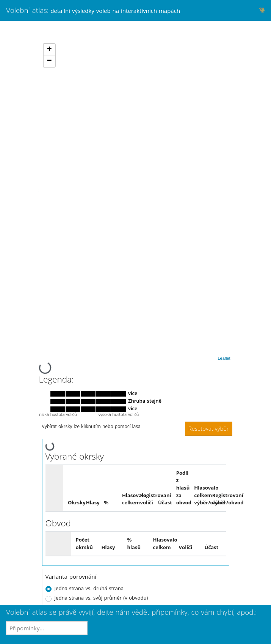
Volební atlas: (93, 10)
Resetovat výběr (209, 428)
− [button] (49, 61)
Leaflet (224, 358)
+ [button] (49, 50)
